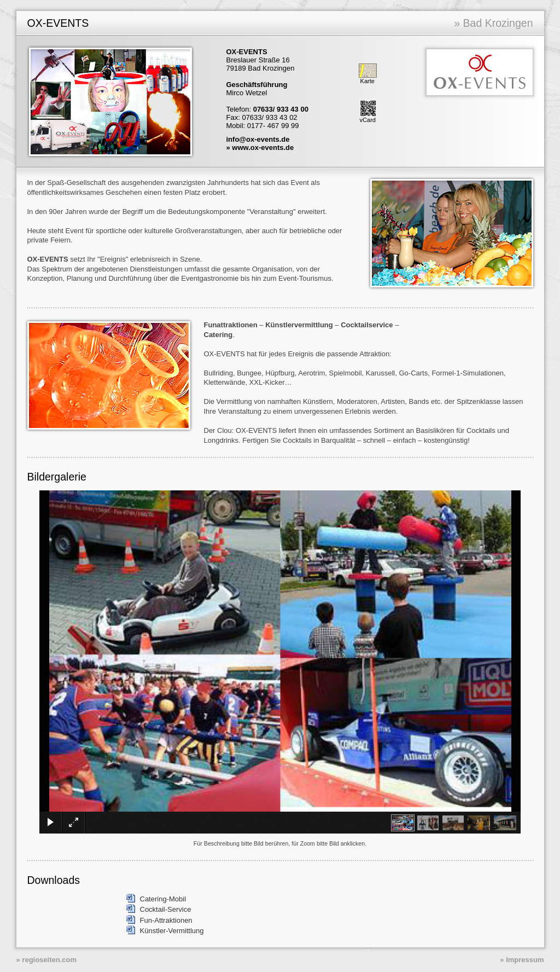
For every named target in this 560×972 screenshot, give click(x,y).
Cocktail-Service (166, 909)
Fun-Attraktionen (166, 920)
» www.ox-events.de (260, 147)
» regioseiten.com (47, 960)
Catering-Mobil (163, 899)
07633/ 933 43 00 (281, 109)
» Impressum (522, 960)
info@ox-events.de (258, 139)
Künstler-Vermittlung (172, 931)
